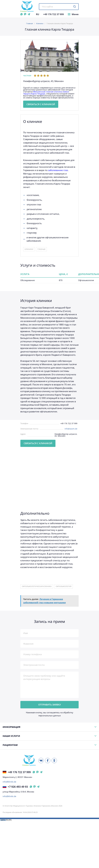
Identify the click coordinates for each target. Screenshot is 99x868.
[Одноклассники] (54, 761)
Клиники (40, 23)
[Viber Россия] (34, 787)
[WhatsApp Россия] (31, 787)
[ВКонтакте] (41, 761)
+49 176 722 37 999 (53, 14)
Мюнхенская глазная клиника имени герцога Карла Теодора (46, 93)
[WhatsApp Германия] (34, 772)
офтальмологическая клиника (37, 586)
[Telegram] (29, 14)
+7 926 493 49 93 (15, 787)
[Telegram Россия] (38, 787)
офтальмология (64, 586)
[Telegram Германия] (41, 772)
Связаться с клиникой (41, 104)
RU (38, 14)
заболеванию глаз (58, 170)
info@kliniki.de (9, 782)
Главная (30, 23)
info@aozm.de (71, 429)
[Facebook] (48, 761)
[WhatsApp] (22, 14)
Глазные (41, 249)
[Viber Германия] (37, 772)
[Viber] (25, 14)
